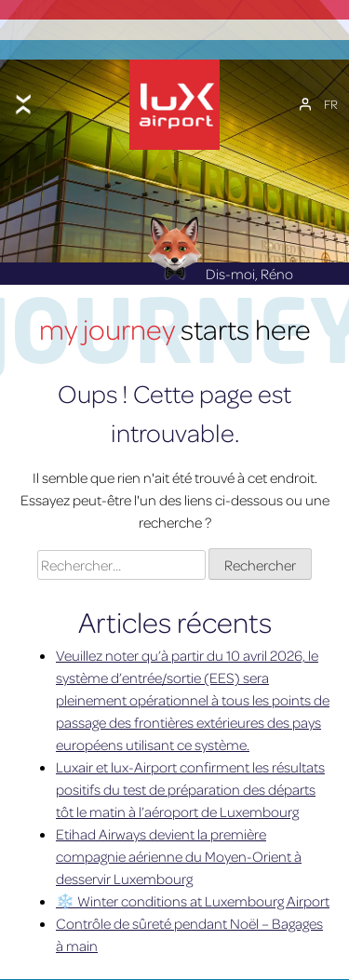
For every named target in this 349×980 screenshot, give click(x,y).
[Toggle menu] (23, 101)
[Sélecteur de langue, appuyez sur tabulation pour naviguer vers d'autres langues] (331, 101)
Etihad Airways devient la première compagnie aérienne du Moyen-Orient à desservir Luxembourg (179, 852)
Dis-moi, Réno (220, 268)
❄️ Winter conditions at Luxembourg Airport (193, 896)
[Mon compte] (305, 101)
